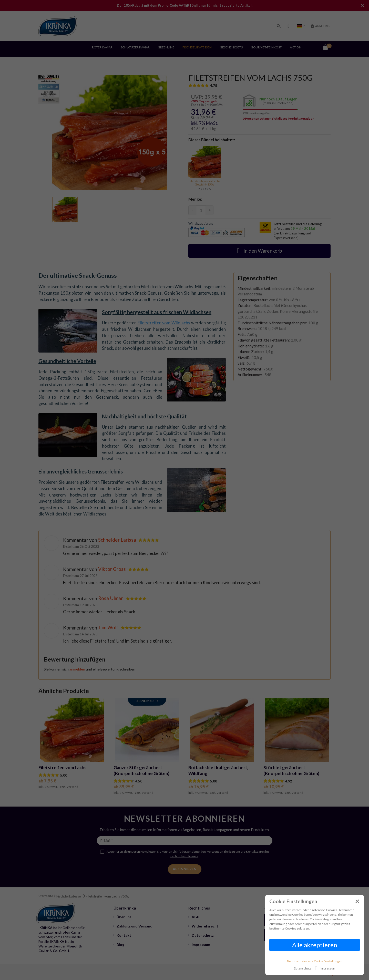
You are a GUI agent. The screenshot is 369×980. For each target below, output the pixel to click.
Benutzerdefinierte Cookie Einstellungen (315, 961)
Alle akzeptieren (315, 945)
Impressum (328, 968)
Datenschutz (303, 968)
